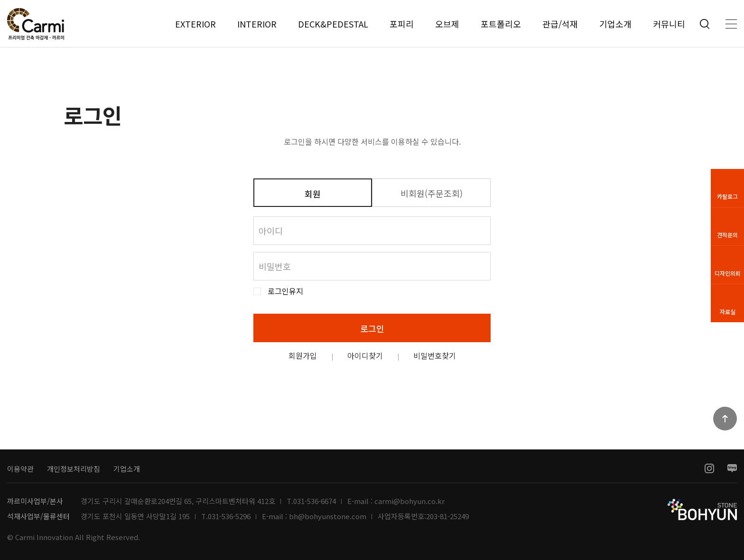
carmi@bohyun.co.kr (409, 501)
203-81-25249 (447, 516)
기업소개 (615, 24)
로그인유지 (285, 291)
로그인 (372, 328)
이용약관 (20, 469)
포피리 (402, 24)
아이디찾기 (365, 355)
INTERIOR (257, 24)
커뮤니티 (669, 24)
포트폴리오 (501, 24)
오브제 (447, 24)
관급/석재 (560, 24)
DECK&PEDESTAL (333, 24)
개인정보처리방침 (74, 469)
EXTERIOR (195, 24)
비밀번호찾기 (435, 355)
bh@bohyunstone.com (328, 516)
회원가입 (303, 355)
